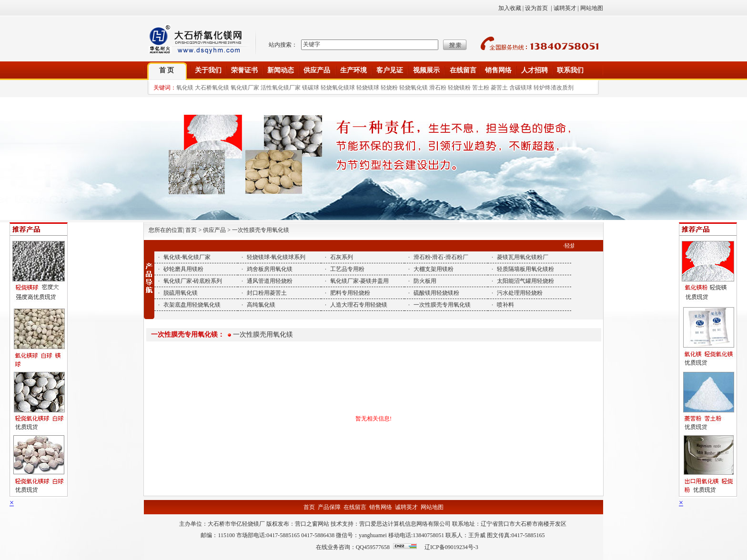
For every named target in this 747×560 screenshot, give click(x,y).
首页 (309, 507)
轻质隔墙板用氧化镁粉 (525, 269)
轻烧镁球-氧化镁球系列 (276, 257)
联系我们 (570, 70)
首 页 (167, 70)
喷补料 (505, 305)
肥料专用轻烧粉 (350, 293)
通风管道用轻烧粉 (270, 281)
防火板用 (425, 281)
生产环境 (353, 70)
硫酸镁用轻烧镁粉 (436, 293)
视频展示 (426, 70)
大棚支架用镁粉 (434, 269)
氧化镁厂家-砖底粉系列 (193, 281)
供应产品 (317, 70)
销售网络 (498, 70)
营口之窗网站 (312, 524)
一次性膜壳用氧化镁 (263, 335)
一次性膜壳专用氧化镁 (442, 305)
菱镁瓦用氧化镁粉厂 (523, 257)
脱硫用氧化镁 (181, 293)
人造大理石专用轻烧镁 (359, 305)
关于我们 (208, 70)
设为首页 (536, 8)
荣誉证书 (244, 70)
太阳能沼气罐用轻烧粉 (525, 281)
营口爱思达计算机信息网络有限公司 (405, 524)
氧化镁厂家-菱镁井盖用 (360, 281)
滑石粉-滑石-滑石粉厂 (441, 257)
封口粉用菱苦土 (267, 293)
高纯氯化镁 (261, 305)
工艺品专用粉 (347, 269)
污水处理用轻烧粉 (520, 293)
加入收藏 (510, 8)
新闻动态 (281, 70)
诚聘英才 (565, 8)
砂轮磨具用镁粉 (183, 269)
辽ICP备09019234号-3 (451, 547)
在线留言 (463, 70)
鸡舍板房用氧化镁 (270, 269)
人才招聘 (535, 70)
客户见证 (390, 70)
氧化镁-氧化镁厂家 (187, 257)
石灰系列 (342, 257)
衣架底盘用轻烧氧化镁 (192, 305)
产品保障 (329, 507)
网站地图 (592, 8)
